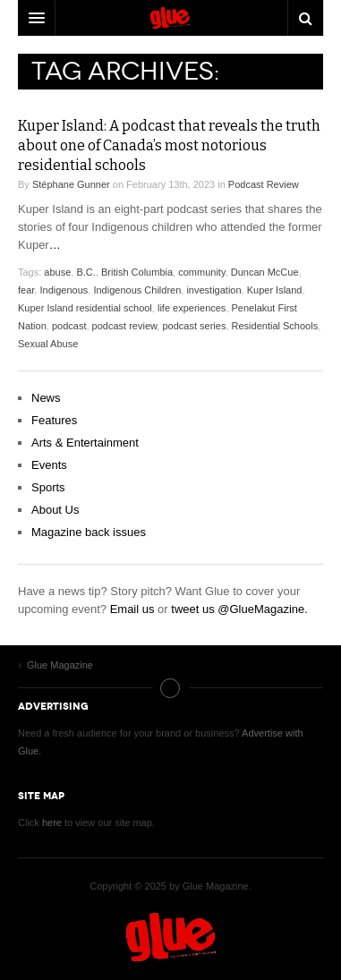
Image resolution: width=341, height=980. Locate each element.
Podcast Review (264, 184)
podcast (69, 326)
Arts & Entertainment (85, 443)
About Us (55, 510)
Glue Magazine (171, 937)
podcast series (194, 326)
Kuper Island (275, 290)
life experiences (192, 308)
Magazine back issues (89, 532)
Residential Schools (275, 326)
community (201, 272)
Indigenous (64, 290)
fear (26, 290)
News (46, 398)
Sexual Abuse (48, 344)
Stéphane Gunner (71, 184)
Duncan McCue (265, 272)
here (52, 822)
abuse (57, 272)
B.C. (85, 272)
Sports (48, 487)
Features (54, 420)
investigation (213, 290)
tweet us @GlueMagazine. (239, 609)
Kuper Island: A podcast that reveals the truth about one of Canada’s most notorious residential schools (169, 145)
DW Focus (170, 18)
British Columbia (137, 272)
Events (49, 465)
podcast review (125, 326)
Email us (132, 609)
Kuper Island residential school (85, 308)
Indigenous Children (137, 290)
